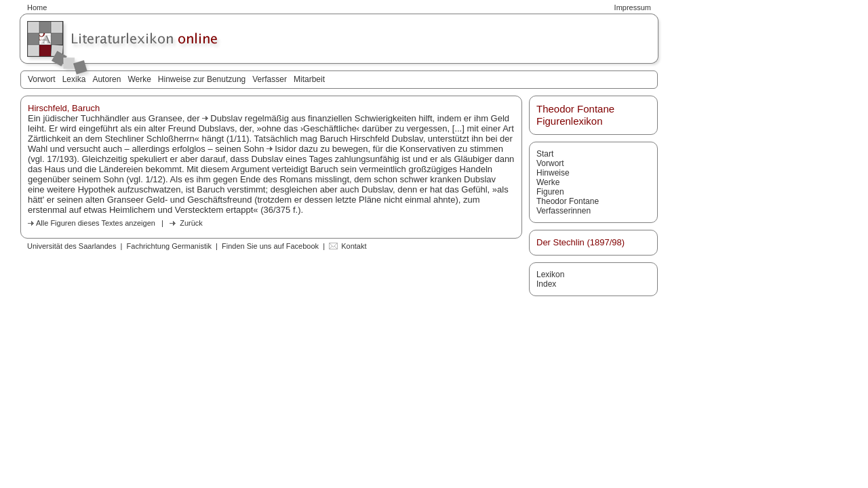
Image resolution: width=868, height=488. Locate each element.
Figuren (550, 192)
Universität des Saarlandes (72, 246)
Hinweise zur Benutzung (202, 79)
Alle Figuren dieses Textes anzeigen (96, 223)
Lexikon (550, 274)
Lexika (74, 79)
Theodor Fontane (568, 201)
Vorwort (42, 79)
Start (545, 154)
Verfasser (270, 79)
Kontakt (354, 246)
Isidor (285, 149)
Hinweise (553, 173)
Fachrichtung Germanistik (169, 246)
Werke (139, 79)
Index (546, 284)
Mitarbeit (309, 79)
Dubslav (226, 118)
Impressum (633, 7)
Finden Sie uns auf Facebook (270, 246)
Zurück (191, 223)
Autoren (106, 79)
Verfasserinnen (564, 211)
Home (37, 7)
